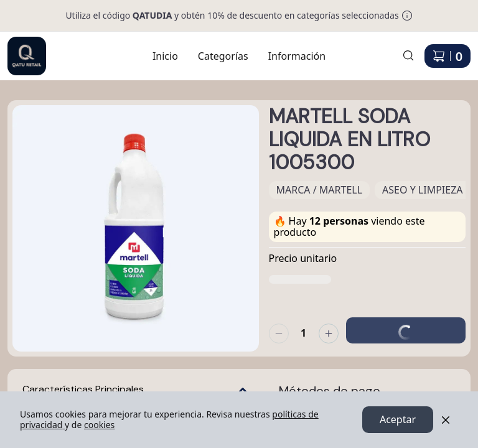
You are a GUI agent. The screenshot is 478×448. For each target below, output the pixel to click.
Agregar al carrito (406, 322)
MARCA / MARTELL (320, 190)
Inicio (165, 56)
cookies (99, 425)
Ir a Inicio (20, 49)
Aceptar (398, 420)
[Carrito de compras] (448, 56)
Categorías (223, 56)
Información (297, 56)
